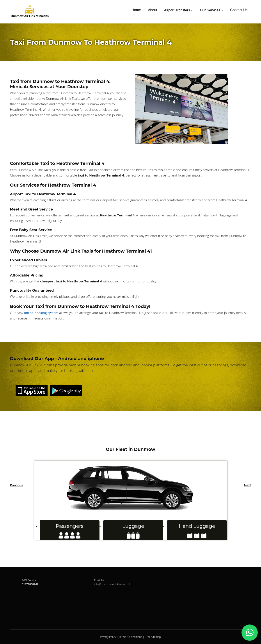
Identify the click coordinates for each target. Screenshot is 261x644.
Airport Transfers (179, 10)
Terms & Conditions (130, 637)
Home (136, 10)
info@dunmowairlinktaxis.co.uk (113, 584)
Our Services (211, 10)
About (153, 10)
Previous (16, 485)
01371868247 (30, 584)
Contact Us (239, 10)
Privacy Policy (108, 637)
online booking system (41, 313)
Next (247, 485)
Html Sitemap (153, 637)
